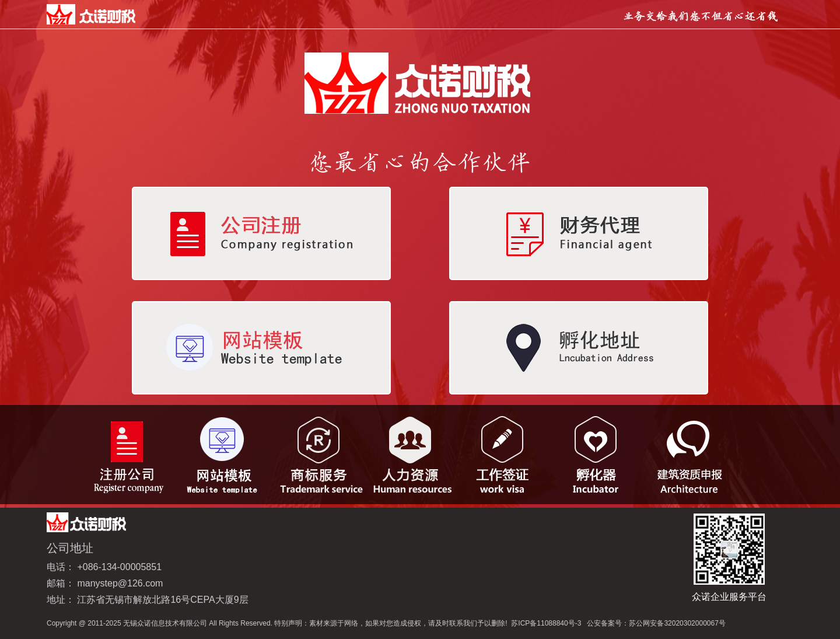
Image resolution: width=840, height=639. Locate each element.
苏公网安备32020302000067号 (677, 623)
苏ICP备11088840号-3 (546, 623)
